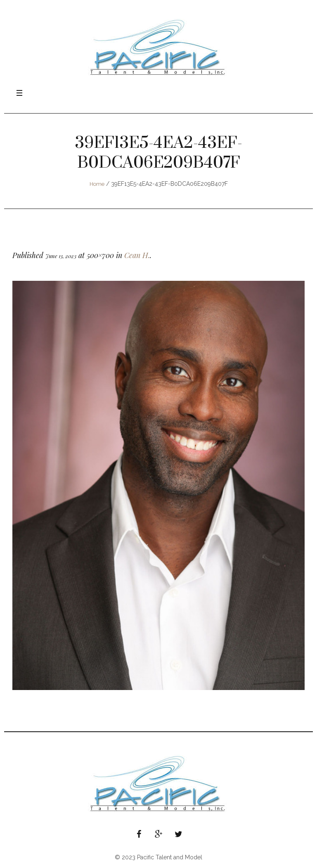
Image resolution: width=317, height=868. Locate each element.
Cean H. (137, 255)
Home (97, 184)
